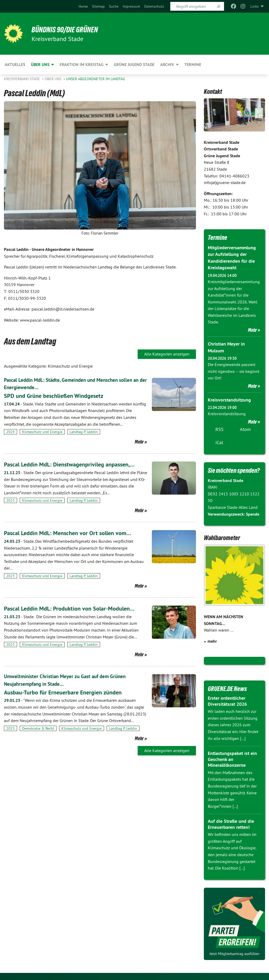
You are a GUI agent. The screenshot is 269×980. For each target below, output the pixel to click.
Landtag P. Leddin (84, 431)
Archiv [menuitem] (167, 65)
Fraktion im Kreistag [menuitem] (82, 65)
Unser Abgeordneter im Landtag (96, 79)
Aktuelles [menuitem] (15, 65)
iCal (219, 442)
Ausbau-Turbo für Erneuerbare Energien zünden (67, 691)
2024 (11, 431)
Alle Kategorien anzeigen (167, 354)
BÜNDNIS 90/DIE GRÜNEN (69, 29)
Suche (114, 6)
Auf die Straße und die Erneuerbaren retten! (231, 824)
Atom (245, 429)
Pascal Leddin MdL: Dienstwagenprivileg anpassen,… (74, 464)
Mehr (139, 441)
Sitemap (98, 6)
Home (83, 6)
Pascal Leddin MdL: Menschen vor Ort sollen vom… (72, 533)
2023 (11, 500)
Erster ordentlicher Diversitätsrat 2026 (227, 700)
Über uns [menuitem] (40, 65)
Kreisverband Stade (22, 79)
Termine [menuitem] (193, 65)
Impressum (131, 6)
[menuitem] (83, 6)
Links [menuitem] (255, 6)
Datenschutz (154, 6)
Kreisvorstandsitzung (229, 399)
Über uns (54, 79)
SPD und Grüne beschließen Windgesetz (58, 395)
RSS (219, 429)
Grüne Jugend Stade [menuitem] (134, 65)
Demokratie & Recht (38, 728)
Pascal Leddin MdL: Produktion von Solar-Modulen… (74, 608)
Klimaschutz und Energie (42, 431)
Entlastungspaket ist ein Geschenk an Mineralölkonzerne (232, 759)
